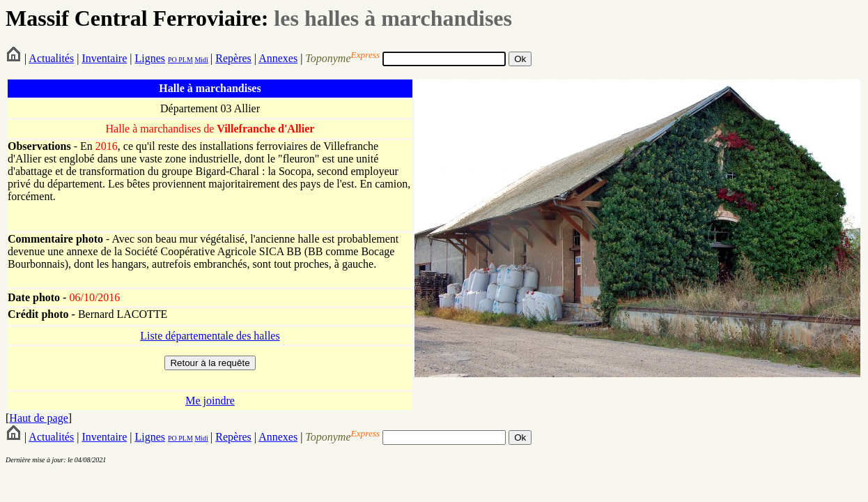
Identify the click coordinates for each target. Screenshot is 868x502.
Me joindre (210, 401)
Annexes (278, 58)
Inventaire (104, 58)
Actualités (51, 58)
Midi (201, 60)
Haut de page (38, 418)
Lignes (150, 58)
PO (172, 60)
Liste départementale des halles (210, 336)
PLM (185, 60)
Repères (233, 58)
